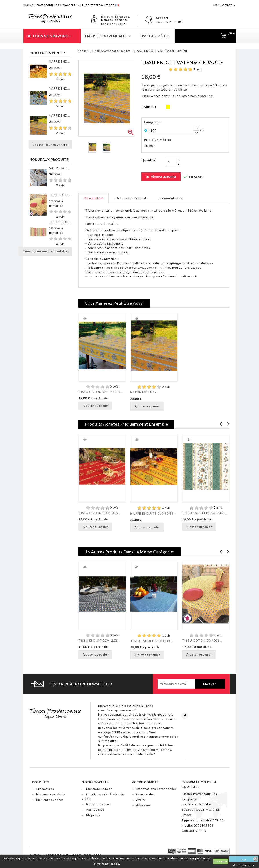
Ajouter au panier (161, 176)
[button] (196, 128)
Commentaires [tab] (171, 198)
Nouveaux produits (51, 794)
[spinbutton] (174, 131)
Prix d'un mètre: (158, 140)
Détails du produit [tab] (131, 198)
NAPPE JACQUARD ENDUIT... (60, 168)
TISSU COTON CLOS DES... (99, 513)
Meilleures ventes (50, 800)
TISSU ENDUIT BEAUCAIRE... (205, 513)
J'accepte (221, 861)
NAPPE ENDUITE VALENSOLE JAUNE (60, 115)
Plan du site (95, 809)
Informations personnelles (157, 789)
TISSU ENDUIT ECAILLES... (99, 640)
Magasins (93, 815)
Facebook (185, 716)
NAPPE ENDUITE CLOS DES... (60, 61)
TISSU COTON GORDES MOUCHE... (60, 195)
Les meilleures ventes (50, 145)
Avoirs (141, 800)
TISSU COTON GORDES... (202, 640)
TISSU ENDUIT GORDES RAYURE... (60, 222)
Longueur (152, 122)
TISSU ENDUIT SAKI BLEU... (152, 641)
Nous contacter (98, 804)
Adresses (143, 805)
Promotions (45, 789)
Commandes (146, 794)
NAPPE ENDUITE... (145, 392)
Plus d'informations (243, 860)
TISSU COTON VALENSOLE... (101, 392)
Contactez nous (194, 831)
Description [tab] (94, 198)
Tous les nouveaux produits (45, 251)
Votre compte (145, 782)
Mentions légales (99, 789)
